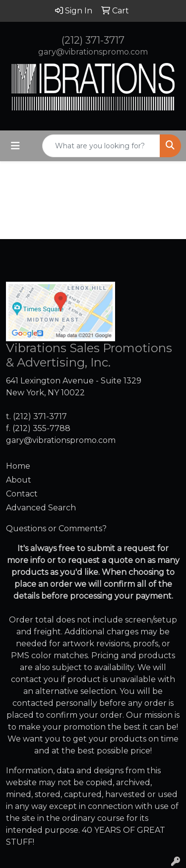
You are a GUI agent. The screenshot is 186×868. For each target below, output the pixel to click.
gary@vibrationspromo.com (93, 52)
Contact (22, 494)
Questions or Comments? (56, 528)
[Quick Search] (101, 146)
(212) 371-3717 (93, 40)
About (19, 480)
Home (18, 466)
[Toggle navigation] (15, 146)
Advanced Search (41, 508)
